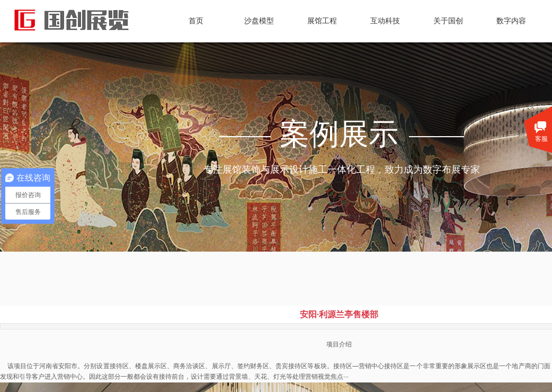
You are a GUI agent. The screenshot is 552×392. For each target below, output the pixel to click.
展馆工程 (322, 21)
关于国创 (448, 21)
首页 (196, 21)
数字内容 (511, 21)
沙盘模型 (259, 21)
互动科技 (385, 21)
